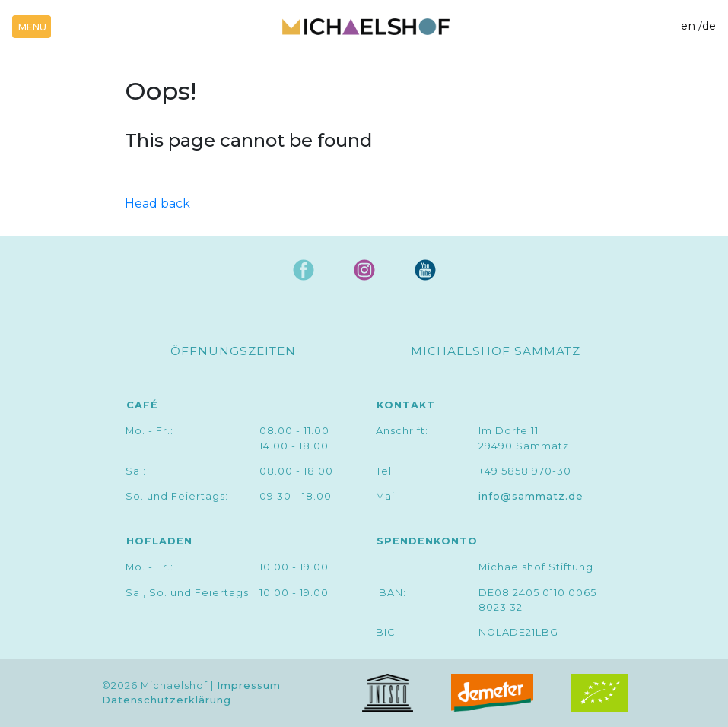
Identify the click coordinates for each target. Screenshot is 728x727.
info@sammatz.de (531, 496)
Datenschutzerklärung (167, 700)
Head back (157, 203)
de (709, 26)
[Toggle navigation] (32, 27)
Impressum (249, 686)
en (688, 26)
